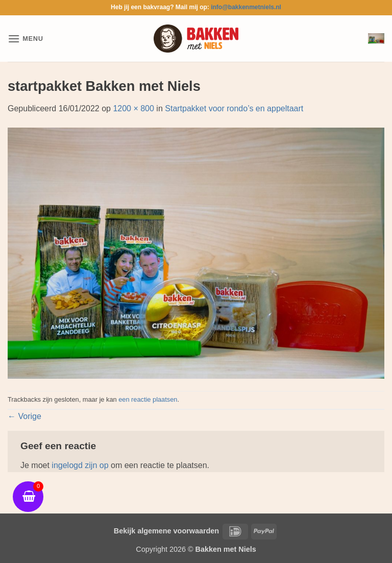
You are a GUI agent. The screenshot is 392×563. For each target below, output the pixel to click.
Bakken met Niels (226, 549)
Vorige (24, 416)
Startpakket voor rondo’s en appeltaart (234, 108)
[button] (26, 39)
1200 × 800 (133, 108)
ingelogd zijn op (80, 465)
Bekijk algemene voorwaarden (166, 531)
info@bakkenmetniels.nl (246, 7)
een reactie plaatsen (148, 399)
